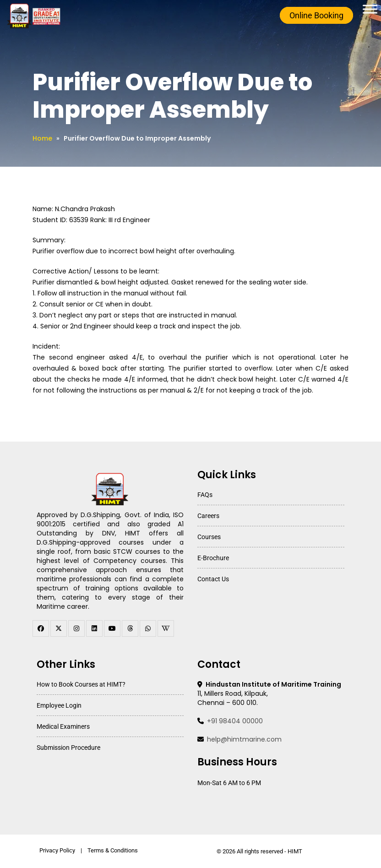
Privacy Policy (57, 850)
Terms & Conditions (113, 850)
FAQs (205, 495)
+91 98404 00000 (235, 721)
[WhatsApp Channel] (148, 628)
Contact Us (213, 579)
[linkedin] (94, 628)
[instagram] (76, 628)
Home (42, 138)
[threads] (130, 628)
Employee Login (59, 705)
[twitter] (59, 628)
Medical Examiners (63, 726)
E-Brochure (213, 558)
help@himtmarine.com (244, 739)
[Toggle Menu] (370, 9)
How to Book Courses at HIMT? (81, 684)
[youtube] (112, 628)
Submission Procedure (68, 748)
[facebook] (41, 628)
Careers (208, 516)
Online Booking (316, 15)
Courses (209, 537)
